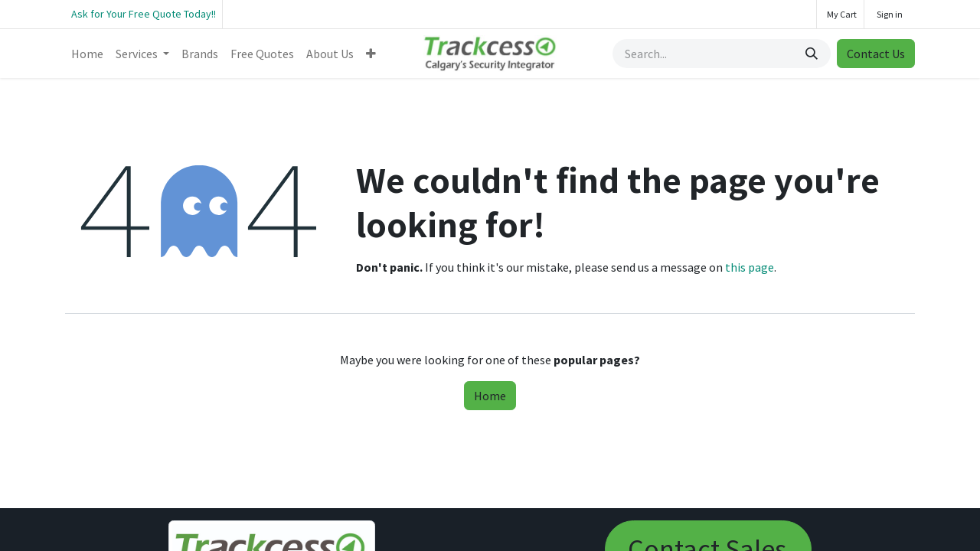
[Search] (813, 54)
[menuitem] (87, 54)
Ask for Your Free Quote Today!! (144, 14)
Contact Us (876, 54)
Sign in (890, 14)
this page (750, 267)
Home (490, 396)
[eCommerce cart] (840, 14)
